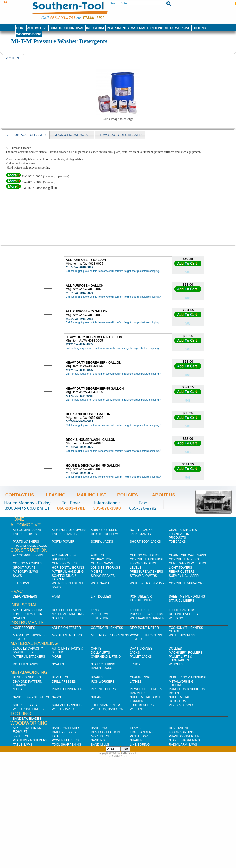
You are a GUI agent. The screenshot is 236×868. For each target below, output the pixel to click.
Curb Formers (64, 563)
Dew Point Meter (144, 628)
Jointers (20, 736)
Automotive (37, 28)
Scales (19, 618)
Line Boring (140, 745)
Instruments (118, 28)
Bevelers (60, 677)
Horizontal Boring (68, 568)
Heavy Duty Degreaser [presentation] (120, 135)
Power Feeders (65, 740)
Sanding (98, 740)
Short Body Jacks (145, 542)
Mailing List (92, 495)
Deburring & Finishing (188, 677)
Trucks (136, 664)
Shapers (137, 740)
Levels (136, 568)
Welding (176, 618)
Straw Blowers (143, 576)
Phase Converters (68, 689)
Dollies (175, 649)
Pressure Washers (146, 572)
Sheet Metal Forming (187, 597)
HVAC (80, 28)
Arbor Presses (104, 530)
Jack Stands (140, 534)
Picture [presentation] (13, 58)
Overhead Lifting (106, 657)
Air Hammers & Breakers (64, 557)
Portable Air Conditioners (142, 598)
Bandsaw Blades (27, 719)
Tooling (199, 28)
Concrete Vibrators (187, 583)
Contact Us (20, 495)
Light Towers (180, 568)
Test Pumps (101, 618)
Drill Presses (64, 682)
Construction (62, 28)
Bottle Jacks (141, 530)
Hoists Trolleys (105, 534)
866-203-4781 (62, 18)
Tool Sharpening (67, 745)
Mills (17, 689)
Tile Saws (21, 583)
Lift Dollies (101, 597)
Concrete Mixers (184, 559)
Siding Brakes (103, 576)
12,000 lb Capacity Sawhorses (28, 650)
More (56, 657)
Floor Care (140, 610)
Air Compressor (27, 530)
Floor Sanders (143, 563)
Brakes (97, 677)
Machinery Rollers (186, 653)
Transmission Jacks (30, 546)
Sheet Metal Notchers (179, 699)
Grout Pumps (24, 568)
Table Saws (22, 745)
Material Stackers (29, 657)
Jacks (135, 653)
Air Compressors (28, 555)
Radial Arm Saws (183, 745)
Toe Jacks (177, 542)
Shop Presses (25, 705)
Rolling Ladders (183, 614)
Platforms (100, 614)
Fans (56, 597)
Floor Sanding (181, 732)
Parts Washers (26, 542)
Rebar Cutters (182, 572)
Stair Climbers (181, 601)
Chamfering (140, 677)
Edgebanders (142, 732)
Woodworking (29, 34)
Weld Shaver (63, 709)
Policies (128, 495)
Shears (97, 697)
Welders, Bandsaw (107, 709)
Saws (17, 576)
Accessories (24, 628)
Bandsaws (100, 728)
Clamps (136, 728)
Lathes (136, 682)
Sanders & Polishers (31, 697)
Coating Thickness (107, 628)
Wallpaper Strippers (148, 618)
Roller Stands (26, 664)
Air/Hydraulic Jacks (69, 530)
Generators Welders (188, 563)
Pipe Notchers (103, 689)
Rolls (174, 693)
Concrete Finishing (147, 559)
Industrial (96, 28)
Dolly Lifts (100, 653)
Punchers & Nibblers (187, 689)
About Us (164, 495)
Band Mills (100, 745)
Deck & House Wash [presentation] (72, 135)
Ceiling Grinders (145, 555)
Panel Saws (140, 736)
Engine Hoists (25, 534)
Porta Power (63, 542)
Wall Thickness (182, 635)
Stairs (57, 618)
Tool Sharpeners (106, 705)
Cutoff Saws (102, 563)
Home (21, 28)
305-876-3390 (107, 508)
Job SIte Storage (106, 568)
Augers (97, 555)
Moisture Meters (67, 635)
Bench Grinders (27, 677)
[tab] (13, 58)
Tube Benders (142, 705)
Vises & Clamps (181, 705)
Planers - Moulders (30, 740)
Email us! (93, 18)
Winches (176, 664)
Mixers (97, 572)
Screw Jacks (102, 542)
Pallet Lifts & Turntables (180, 658)
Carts (96, 649)
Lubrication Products (179, 536)
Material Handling (147, 28)
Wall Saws (100, 583)
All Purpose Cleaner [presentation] (26, 135)
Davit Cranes (141, 649)
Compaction (101, 559)
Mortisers (100, 736)
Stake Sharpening (184, 740)
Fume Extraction (28, 614)
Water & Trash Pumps (148, 583)
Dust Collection (66, 610)
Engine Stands (64, 534)
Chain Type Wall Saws (187, 555)
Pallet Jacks (141, 657)
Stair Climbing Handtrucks (103, 666)
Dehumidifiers (25, 597)
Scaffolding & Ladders (64, 578)
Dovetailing (179, 728)
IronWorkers (103, 682)
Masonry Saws (25, 572)
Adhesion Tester (66, 628)
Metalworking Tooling (181, 683)
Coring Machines (28, 563)
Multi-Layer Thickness (110, 635)
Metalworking (178, 28)
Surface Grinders (68, 705)
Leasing (56, 495)
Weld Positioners (28, 709)
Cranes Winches (183, 530)
